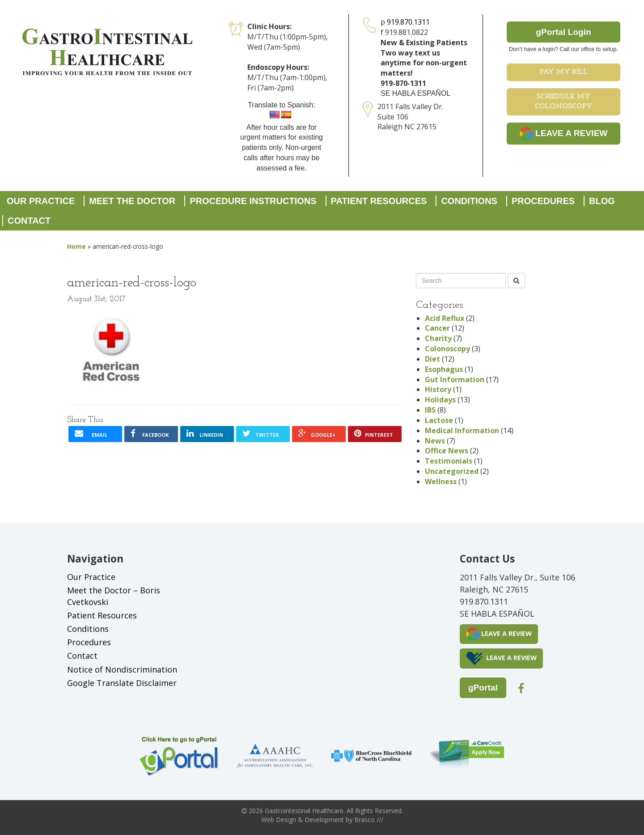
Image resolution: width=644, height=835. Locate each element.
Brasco (369, 820)
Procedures (543, 201)
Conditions (469, 201)
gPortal (483, 688)
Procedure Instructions (253, 201)
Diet (432, 359)
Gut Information (455, 379)
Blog (602, 201)
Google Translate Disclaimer (122, 683)
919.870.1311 (408, 22)
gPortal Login (563, 32)
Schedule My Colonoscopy (564, 102)
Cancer (437, 328)
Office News (447, 451)
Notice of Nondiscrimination (122, 669)
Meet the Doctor (132, 201)
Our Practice (41, 201)
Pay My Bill (564, 72)
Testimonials (449, 461)
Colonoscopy (447, 349)
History (438, 389)
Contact (29, 221)
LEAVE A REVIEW (564, 134)
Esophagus (444, 369)
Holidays (440, 400)
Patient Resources (379, 201)
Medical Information (462, 430)
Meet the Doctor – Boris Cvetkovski (114, 596)
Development (324, 820)
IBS (430, 410)
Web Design (279, 820)
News (435, 441)
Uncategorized (452, 471)
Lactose (439, 420)
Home (76, 246)
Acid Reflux (445, 318)
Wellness (441, 481)
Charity (438, 338)
